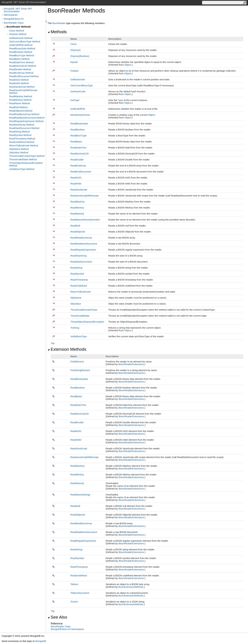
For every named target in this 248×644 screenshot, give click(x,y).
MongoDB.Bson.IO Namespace (67, 629)
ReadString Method (19, 132)
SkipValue (76, 304)
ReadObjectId (78, 232)
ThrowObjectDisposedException (87, 322)
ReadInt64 (76, 184)
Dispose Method (18, 34)
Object (128, 65)
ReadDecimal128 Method (23, 66)
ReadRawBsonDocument (84, 244)
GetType (75, 100)
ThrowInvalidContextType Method (27, 156)
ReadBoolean (78, 130)
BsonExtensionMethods (131, 587)
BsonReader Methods (19, 27)
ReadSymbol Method (20, 135)
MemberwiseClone (80, 115)
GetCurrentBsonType (82, 85)
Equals (74, 62)
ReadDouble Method (20, 69)
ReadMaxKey (77, 202)
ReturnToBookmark (81, 292)
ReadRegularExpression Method (26, 121)
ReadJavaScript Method (22, 87)
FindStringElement (80, 370)
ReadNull (75, 226)
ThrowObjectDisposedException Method (26, 164)
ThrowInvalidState (80, 316)
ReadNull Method (18, 107)
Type (120, 100)
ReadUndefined (79, 286)
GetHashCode (78, 91)
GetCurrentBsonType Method (25, 41)
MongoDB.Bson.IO (14, 19)
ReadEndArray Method (21, 73)
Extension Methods (67, 349)
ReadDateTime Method (21, 62)
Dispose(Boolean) (80, 56)
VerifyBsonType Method (22, 169)
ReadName (77, 214)
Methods (57, 32)
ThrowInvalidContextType (84, 310)
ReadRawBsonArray (81, 238)
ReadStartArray (79, 256)
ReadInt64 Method (19, 83)
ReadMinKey (77, 208)
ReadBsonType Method (22, 55)
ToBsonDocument (80, 593)
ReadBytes (76, 142)
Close (73, 44)
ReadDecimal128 (79, 154)
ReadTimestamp (79, 280)
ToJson (74, 602)
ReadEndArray (78, 166)
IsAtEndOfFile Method (21, 45)
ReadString (76, 268)
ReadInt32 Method (19, 80)
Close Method (17, 31)
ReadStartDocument (81, 262)
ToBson (74, 584)
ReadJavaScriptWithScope (84, 196)
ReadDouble (77, 160)
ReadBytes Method (19, 59)
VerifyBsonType (79, 336)
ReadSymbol (77, 274)
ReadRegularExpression (83, 250)
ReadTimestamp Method (22, 139)
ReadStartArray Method (22, 125)
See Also (57, 617)
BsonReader (59, 23)
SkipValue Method (19, 152)
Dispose (75, 50)
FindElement (77, 362)
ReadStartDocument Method (24, 128)
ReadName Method (19, 103)
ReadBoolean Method (21, 52)
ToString (75, 328)
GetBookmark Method (21, 38)
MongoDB (41, 641)
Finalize (74, 71)
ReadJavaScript (79, 190)
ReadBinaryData (79, 124)
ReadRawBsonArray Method (24, 114)
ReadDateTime (78, 148)
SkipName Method (19, 149)
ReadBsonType (79, 136)
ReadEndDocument (81, 172)
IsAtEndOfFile (78, 109)
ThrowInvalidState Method (23, 159)
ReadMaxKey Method (21, 96)
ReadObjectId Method (21, 111)
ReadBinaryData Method (22, 48)
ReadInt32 (76, 178)
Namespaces (11, 15)
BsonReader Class (14, 23)
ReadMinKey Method (20, 100)
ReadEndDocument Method (24, 76)
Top (53, 343)
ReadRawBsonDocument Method (27, 118)
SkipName (76, 298)
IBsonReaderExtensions (131, 364)
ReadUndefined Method (22, 142)
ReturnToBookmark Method (24, 145)
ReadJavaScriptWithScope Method (23, 92)
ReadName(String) (80, 495)
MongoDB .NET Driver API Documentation (18, 10)
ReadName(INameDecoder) (85, 220)
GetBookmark (78, 79)
